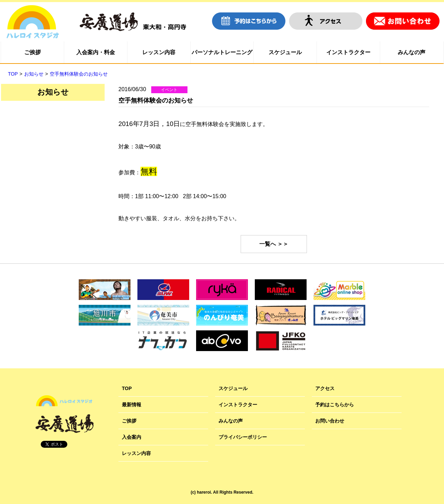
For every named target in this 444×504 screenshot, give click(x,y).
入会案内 (132, 437)
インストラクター (348, 52)
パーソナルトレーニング (222, 52)
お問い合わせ (330, 421)
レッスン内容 (159, 52)
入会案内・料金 (96, 52)
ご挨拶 (32, 52)
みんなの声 (412, 52)
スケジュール (285, 52)
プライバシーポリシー (243, 437)
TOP (127, 388)
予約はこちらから (335, 405)
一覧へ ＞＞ (274, 244)
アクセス (325, 388)
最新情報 (132, 405)
